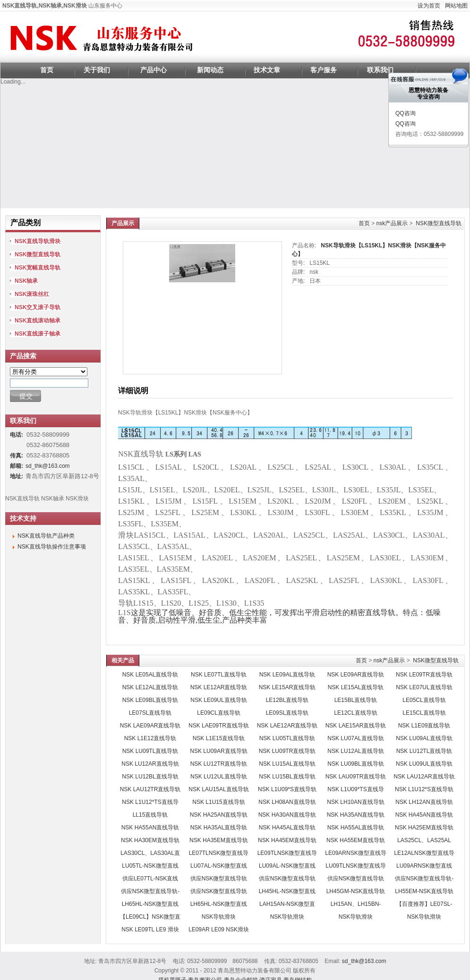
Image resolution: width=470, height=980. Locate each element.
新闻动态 (210, 70)
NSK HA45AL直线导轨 (287, 828)
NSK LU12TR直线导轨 (219, 764)
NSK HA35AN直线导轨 (356, 815)
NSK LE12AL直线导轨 (150, 687)
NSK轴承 (26, 281)
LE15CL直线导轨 (424, 713)
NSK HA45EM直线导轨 (287, 840)
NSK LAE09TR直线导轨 (219, 726)
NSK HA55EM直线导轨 (356, 840)
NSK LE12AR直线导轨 (219, 687)
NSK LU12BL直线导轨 (150, 777)
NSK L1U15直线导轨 (218, 802)
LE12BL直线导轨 (287, 700)
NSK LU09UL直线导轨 (424, 764)
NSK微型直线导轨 (439, 223)
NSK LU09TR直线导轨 (287, 751)
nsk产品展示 (392, 223)
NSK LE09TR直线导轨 (424, 675)
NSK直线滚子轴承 (38, 334)
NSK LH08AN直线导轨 (287, 802)
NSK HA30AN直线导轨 (287, 815)
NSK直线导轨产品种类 (46, 536)
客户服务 (324, 70)
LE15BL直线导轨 (356, 700)
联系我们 (380, 70)
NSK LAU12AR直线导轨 (424, 777)
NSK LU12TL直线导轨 (424, 751)
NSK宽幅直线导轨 (38, 268)
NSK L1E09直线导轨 (424, 726)
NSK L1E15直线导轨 (219, 738)
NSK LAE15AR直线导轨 (356, 726)
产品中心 (154, 70)
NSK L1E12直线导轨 (150, 738)
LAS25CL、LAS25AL (424, 840)
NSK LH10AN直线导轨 (355, 802)
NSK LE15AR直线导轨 (287, 687)
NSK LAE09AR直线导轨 (150, 726)
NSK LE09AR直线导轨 (356, 675)
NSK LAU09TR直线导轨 (356, 777)
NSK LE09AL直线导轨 (287, 675)
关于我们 (97, 70)
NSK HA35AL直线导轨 (219, 828)
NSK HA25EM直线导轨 (424, 828)
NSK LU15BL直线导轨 (287, 777)
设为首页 (429, 6)
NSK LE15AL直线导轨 (356, 687)
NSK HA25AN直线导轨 (219, 815)
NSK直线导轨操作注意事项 (52, 547)
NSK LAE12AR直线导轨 (287, 726)
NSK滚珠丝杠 (32, 294)
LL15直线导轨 (150, 815)
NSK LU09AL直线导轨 (424, 738)
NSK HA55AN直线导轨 (150, 828)
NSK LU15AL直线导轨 (287, 764)
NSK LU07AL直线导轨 (355, 738)
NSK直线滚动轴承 (38, 321)
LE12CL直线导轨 (355, 713)
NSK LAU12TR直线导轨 (150, 789)
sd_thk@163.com (48, 466)
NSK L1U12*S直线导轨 (424, 789)
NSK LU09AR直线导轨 (218, 751)
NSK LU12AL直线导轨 (355, 751)
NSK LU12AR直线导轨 (150, 764)
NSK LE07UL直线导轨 (424, 687)
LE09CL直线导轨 (218, 713)
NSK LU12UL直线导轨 (219, 777)
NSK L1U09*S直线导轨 (287, 789)
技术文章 (267, 70)
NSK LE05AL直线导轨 (150, 675)
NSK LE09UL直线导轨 (218, 700)
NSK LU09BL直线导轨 (355, 764)
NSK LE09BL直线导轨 (150, 700)
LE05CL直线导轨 (424, 700)
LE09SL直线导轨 (287, 713)
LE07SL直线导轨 (150, 713)
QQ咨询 (406, 113)
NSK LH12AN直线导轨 (424, 802)
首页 (47, 70)
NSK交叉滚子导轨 (38, 307)
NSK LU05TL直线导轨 (287, 738)
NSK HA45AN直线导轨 (424, 815)
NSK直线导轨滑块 (38, 241)
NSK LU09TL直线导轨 (150, 751)
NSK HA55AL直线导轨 (356, 828)
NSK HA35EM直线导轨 (219, 840)
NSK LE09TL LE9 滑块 (150, 929)
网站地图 (456, 6)
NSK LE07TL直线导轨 (219, 675)
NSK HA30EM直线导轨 (150, 840)
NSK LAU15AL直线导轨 (218, 789)
